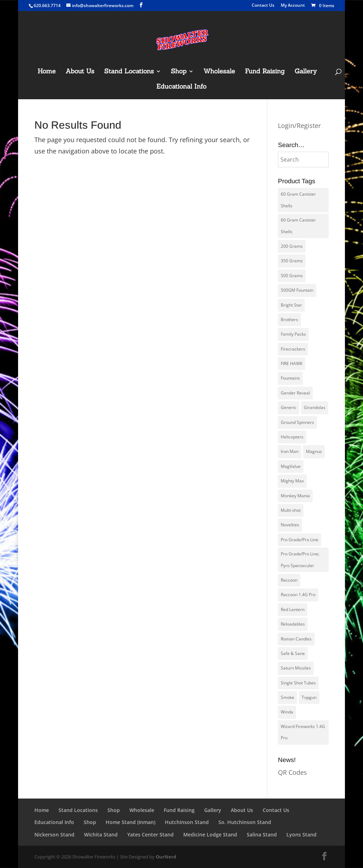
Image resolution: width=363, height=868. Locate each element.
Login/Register (299, 125)
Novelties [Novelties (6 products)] (290, 525)
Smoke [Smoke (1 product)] (287, 697)
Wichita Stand (101, 835)
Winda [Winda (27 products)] (287, 712)
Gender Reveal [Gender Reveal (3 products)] (295, 393)
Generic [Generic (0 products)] (289, 407)
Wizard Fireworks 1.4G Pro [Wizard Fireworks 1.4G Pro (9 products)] (303, 732)
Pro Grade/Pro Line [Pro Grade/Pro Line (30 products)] (300, 540)
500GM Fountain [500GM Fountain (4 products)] (297, 290)
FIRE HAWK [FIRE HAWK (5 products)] (292, 363)
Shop (179, 72)
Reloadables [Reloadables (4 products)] (293, 624)
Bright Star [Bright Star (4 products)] (291, 305)
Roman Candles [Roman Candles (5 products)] (296, 639)
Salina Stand (262, 835)
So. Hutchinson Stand (245, 822)
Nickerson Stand (54, 835)
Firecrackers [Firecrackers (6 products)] (293, 349)
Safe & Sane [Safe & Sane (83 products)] (293, 653)
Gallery (306, 72)
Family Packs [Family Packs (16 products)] (293, 334)
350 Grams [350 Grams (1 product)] (292, 261)
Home (47, 72)
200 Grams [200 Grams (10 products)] (292, 246)
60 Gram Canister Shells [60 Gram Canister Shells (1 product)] (298, 200)
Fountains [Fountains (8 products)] (290, 378)
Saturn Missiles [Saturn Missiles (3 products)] (296, 668)
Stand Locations (129, 72)
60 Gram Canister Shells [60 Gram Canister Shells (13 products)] (298, 226)
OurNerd (166, 857)
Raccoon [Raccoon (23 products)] (289, 580)
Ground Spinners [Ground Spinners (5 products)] (297, 422)
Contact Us (263, 6)
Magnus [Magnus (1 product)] (314, 451)
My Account (293, 6)
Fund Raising (265, 72)
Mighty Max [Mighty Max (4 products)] (292, 481)
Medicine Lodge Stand (210, 835)
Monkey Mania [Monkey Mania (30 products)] (295, 496)
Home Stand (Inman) (130, 822)
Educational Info (181, 87)
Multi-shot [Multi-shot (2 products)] (291, 510)
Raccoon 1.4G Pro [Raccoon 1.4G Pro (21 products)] (298, 595)
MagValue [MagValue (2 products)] (291, 466)
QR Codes (292, 772)
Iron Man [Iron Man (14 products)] (290, 451)
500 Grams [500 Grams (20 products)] (292, 276)
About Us (80, 72)
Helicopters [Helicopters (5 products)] (292, 437)
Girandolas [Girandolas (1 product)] (315, 407)
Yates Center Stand (150, 835)
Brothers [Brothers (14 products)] (289, 320)
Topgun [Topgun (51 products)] (309, 697)
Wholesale (219, 72)
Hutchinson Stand (187, 822)
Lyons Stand (301, 835)
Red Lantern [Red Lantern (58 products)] (293, 609)
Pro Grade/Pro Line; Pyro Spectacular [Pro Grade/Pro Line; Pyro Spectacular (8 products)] (300, 559)
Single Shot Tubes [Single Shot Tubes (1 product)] (298, 683)
